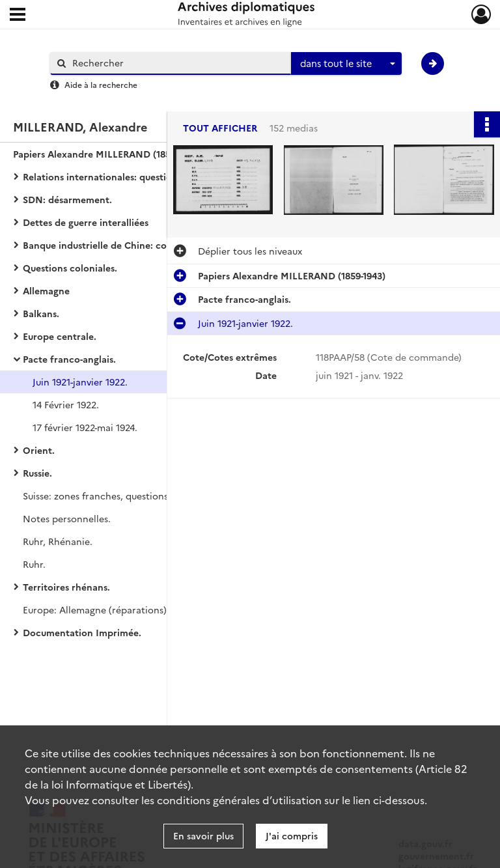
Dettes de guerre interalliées (86, 222)
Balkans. (41, 313)
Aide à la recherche (101, 84)
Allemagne (46, 290)
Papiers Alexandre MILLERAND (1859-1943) (107, 154)
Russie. (37, 473)
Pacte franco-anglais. (69, 359)
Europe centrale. (60, 336)
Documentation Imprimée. (82, 632)
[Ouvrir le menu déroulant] (18, 16)
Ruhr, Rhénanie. (58, 541)
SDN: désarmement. (67, 199)
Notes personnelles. (67, 518)
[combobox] (346, 64)
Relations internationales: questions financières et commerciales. (153, 176)
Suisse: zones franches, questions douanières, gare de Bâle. (152, 496)
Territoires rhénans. (66, 587)
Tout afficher (220, 128)
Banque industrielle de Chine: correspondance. (127, 245)
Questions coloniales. (70, 268)
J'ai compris (292, 835)
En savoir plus (203, 835)
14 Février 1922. (66, 404)
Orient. (39, 450)
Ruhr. (34, 564)
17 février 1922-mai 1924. (85, 427)
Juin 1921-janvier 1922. (80, 382)
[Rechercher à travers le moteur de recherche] (177, 63)
